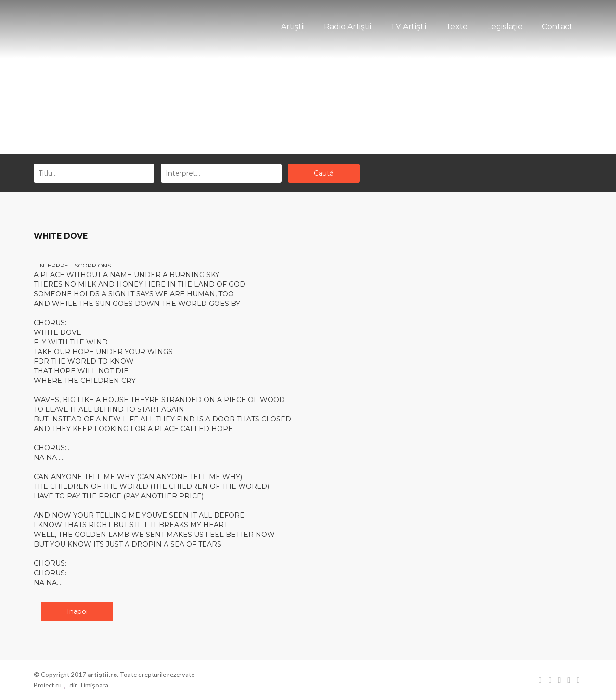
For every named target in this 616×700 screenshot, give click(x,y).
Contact (557, 27)
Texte (457, 27)
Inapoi (77, 611)
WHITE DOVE (61, 236)
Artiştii (293, 27)
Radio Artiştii (347, 27)
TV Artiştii (408, 27)
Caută (324, 173)
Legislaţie (505, 27)
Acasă (291, 117)
